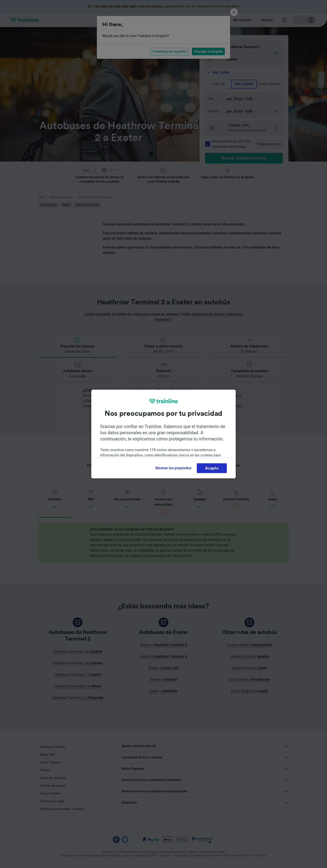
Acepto (212, 468)
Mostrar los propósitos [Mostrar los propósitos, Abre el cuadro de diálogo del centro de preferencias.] (173, 468)
